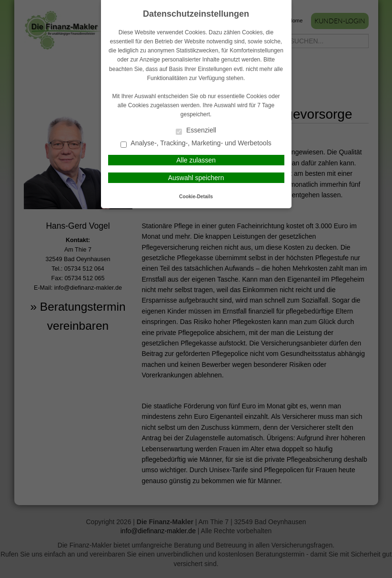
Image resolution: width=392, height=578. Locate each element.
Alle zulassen (196, 160)
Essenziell (196, 131)
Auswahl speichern (196, 178)
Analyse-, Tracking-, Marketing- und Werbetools (196, 144)
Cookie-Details (196, 197)
